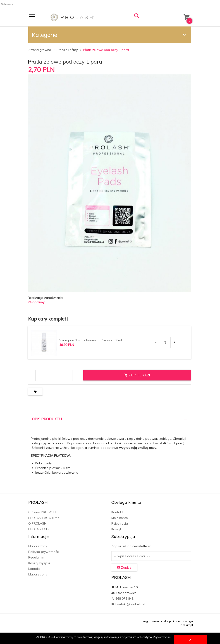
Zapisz (124, 568)
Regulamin (36, 557)
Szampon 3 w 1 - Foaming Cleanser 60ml (91, 340)
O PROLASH (37, 523)
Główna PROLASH (42, 512)
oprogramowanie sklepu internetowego (166, 621)
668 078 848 (122, 599)
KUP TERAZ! (137, 375)
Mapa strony (38, 546)
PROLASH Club (39, 529)
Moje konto (120, 518)
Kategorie (110, 35)
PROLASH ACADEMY (44, 518)
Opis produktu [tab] (47, 419)
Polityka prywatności (44, 552)
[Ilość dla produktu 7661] (165, 342)
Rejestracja (120, 523)
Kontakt (117, 512)
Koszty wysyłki (39, 563)
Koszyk (117, 529)
